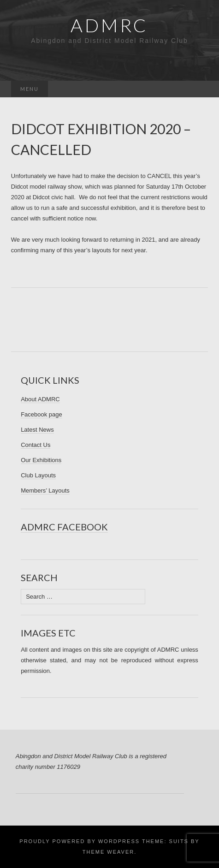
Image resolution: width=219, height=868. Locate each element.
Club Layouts (38, 475)
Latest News (37, 430)
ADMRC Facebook (64, 527)
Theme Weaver (108, 852)
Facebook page (41, 414)
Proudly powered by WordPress (80, 841)
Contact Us (36, 445)
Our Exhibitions (41, 460)
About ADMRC (40, 399)
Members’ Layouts (45, 490)
